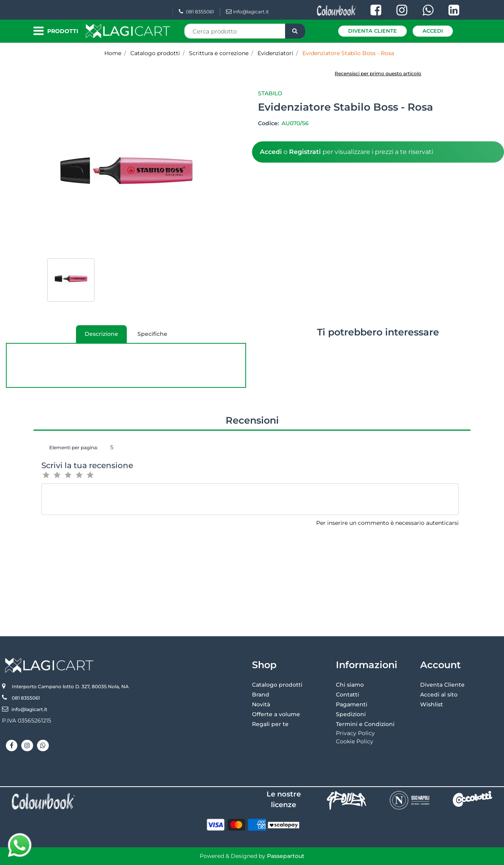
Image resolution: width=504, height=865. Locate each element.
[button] (295, 31)
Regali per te (270, 724)
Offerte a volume (276, 714)
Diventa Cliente (372, 31)
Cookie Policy (355, 741)
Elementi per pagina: (74, 447)
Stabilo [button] (270, 93)
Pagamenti (352, 704)
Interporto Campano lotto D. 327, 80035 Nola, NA (70, 686)
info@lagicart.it (247, 12)
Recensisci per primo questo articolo (378, 73)
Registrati (305, 152)
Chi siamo (350, 685)
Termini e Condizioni (365, 724)
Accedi (433, 31)
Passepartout (286, 856)
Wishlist (432, 704)
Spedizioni (351, 714)
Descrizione (97, 337)
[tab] (101, 334)
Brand (261, 695)
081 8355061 (196, 12)
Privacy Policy (355, 733)
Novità (261, 704)
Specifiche (152, 334)
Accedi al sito (439, 695)
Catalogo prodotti (277, 685)
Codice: (269, 123)
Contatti (347, 695)
